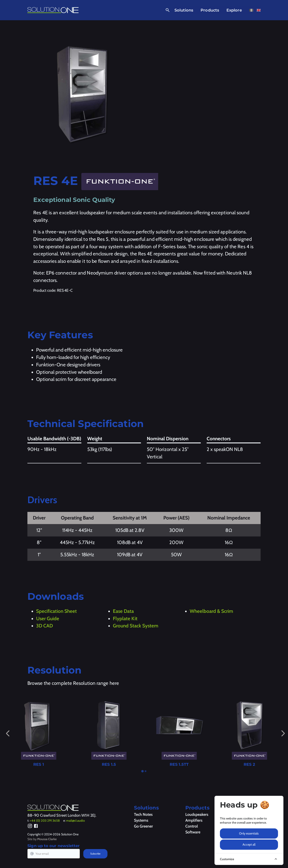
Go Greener (143, 826)
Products (210, 10)
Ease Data (123, 611)
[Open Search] (167, 10)
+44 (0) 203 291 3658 (45, 821)
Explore (234, 10)
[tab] (142, 771)
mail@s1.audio (75, 821)
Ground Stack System (136, 626)
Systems (141, 820)
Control (192, 826)
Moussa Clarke (47, 839)
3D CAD (44, 626)
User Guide (48, 618)
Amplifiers (194, 820)
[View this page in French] (251, 10)
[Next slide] (283, 733)
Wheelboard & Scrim (211, 611)
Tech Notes (143, 814)
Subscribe (95, 854)
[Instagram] (30, 827)
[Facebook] (36, 827)
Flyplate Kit (125, 618)
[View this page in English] (259, 10)
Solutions (184, 10)
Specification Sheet (56, 611)
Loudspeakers (197, 814)
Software (193, 832)
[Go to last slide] (8, 733)
